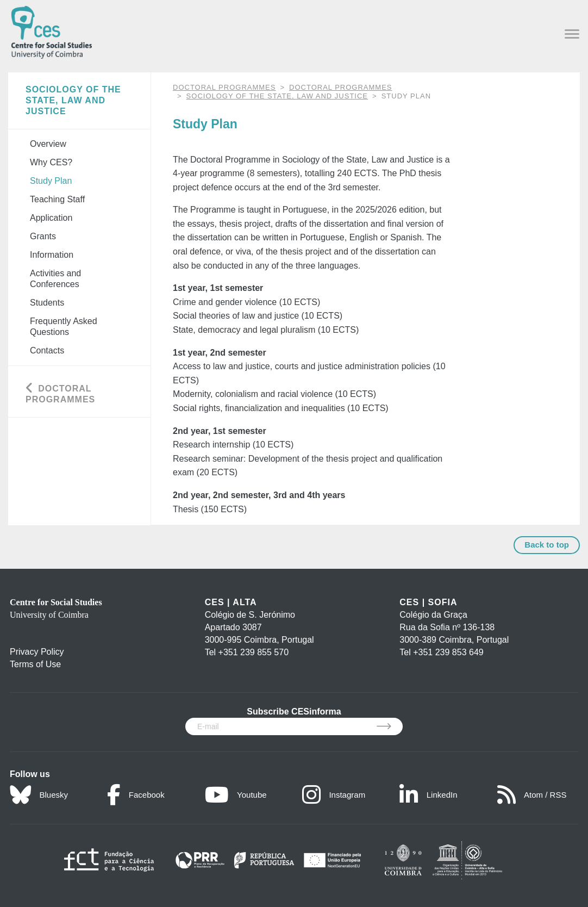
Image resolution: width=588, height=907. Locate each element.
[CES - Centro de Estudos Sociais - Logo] (51, 30)
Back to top (547, 545)
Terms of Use (35, 664)
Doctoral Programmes (340, 87)
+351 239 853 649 (448, 652)
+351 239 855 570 (254, 652)
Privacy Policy (37, 652)
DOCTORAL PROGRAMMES (224, 87)
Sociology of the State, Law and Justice (277, 96)
